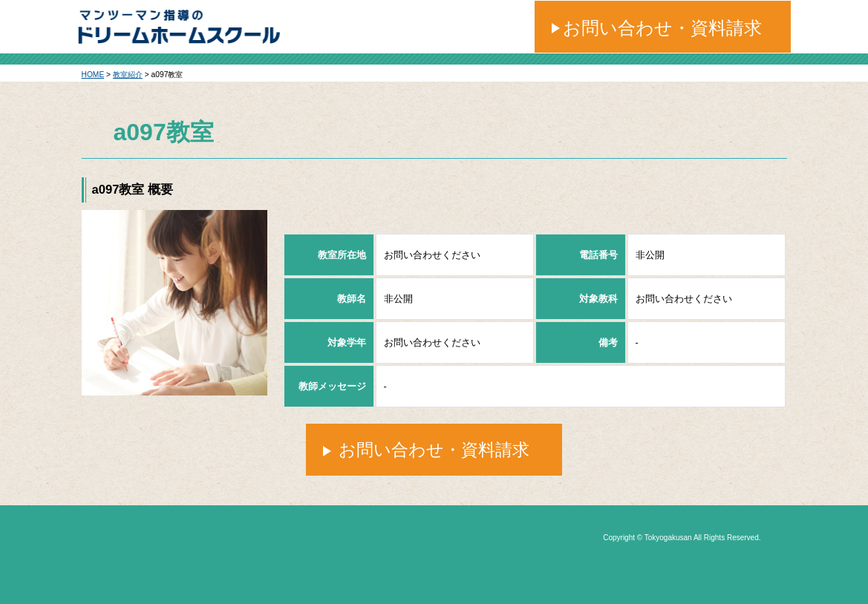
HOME (93, 75)
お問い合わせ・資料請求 (662, 28)
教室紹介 (128, 75)
